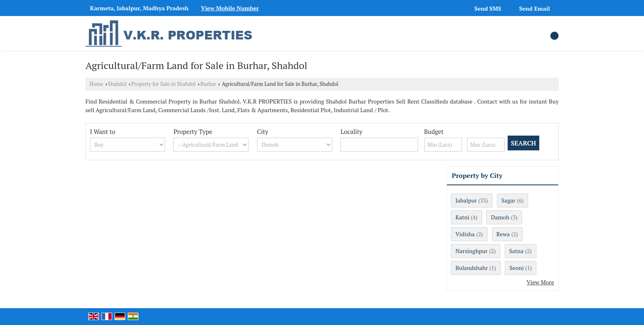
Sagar (508, 200)
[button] (230, 8)
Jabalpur (466, 200)
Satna (516, 251)
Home (96, 84)
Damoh (500, 217)
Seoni (516, 268)
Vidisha (465, 234)
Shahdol (117, 84)
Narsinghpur (471, 251)
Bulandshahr (472, 268)
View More (540, 282)
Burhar (208, 84)
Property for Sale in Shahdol (164, 84)
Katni (462, 217)
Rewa (503, 234)
